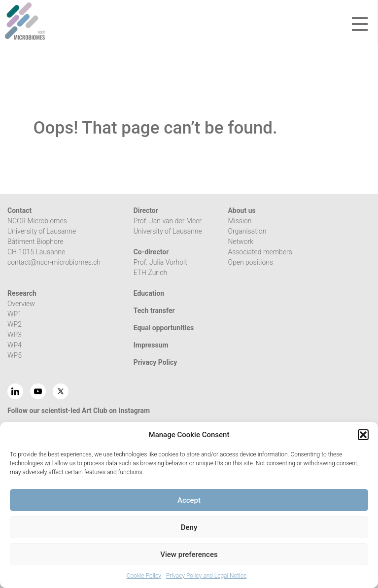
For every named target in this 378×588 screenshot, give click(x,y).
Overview (21, 304)
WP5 (15, 355)
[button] (363, 435)
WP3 (15, 335)
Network (241, 242)
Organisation (247, 231)
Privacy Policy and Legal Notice (206, 576)
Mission (240, 221)
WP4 (15, 345)
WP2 (15, 324)
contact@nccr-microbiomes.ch (54, 262)
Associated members (260, 252)
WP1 (15, 314)
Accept (189, 500)
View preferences (189, 554)
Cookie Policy (144, 576)
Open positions (250, 262)
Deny (189, 527)
